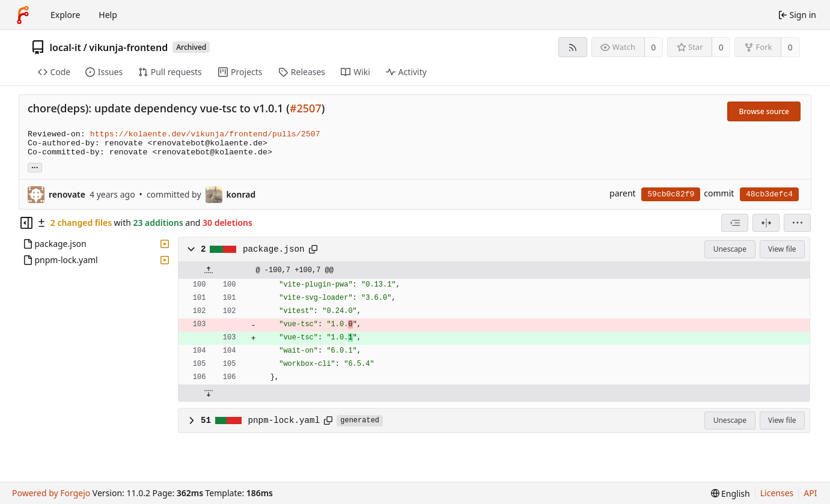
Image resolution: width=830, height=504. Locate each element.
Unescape (730, 249)
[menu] (797, 223)
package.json (274, 249)
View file (782, 249)
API (810, 493)
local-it (66, 47)
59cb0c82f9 (671, 194)
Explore (65, 15)
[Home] (23, 15)
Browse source (764, 111)
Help (108, 15)
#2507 (306, 108)
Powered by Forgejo (51, 493)
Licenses (777, 493)
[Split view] (766, 223)
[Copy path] (313, 249)
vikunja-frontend (128, 47)
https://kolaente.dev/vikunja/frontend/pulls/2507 (205, 134)
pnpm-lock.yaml (284, 421)
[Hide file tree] (26, 223)
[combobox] (735, 223)
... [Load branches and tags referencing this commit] (35, 167)
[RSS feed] (572, 47)
